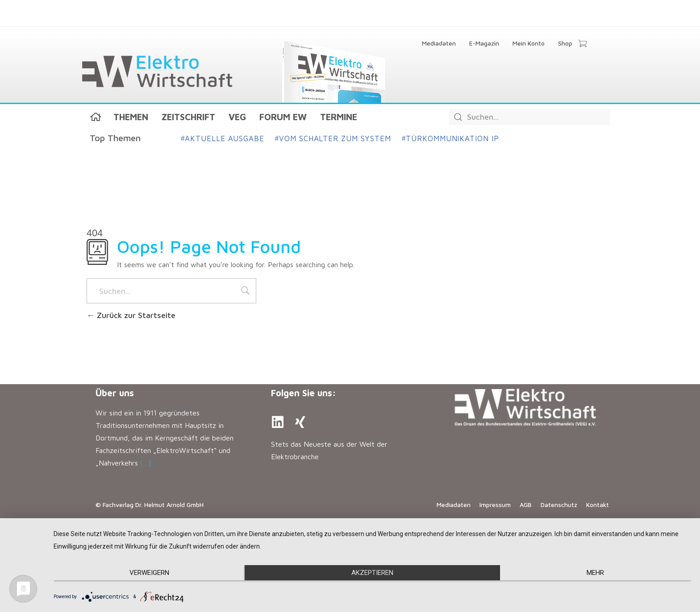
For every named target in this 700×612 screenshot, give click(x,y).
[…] (146, 463)
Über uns (115, 393)
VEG (237, 117)
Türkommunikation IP (450, 138)
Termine (339, 117)
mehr (595, 573)
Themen (131, 117)
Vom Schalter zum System (333, 138)
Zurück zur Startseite (131, 315)
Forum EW (283, 117)
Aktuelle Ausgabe (223, 138)
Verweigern (149, 573)
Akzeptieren (372, 573)
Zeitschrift (188, 117)
